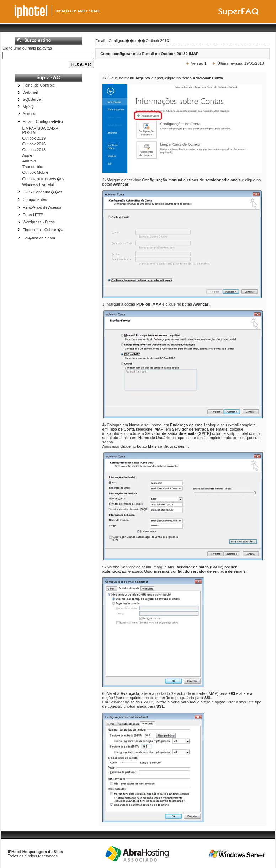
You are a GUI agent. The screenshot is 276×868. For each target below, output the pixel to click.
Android (29, 161)
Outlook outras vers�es (43, 179)
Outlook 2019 (34, 138)
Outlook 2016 (34, 144)
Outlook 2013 (34, 150)
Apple (27, 155)
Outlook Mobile (35, 172)
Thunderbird (33, 167)
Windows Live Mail (39, 185)
